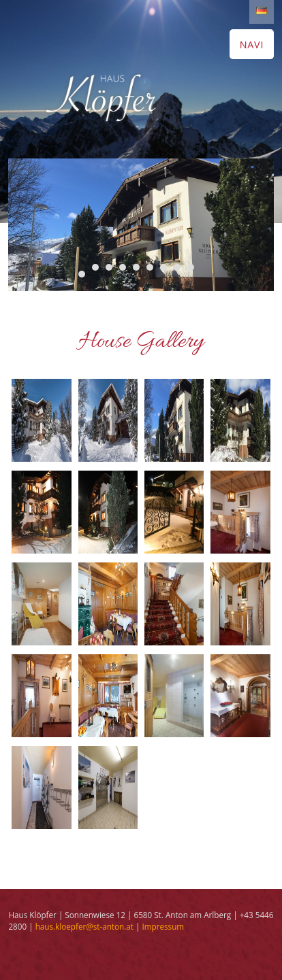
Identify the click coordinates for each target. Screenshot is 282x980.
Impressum (163, 926)
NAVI (252, 45)
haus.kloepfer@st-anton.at (84, 926)
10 (82, 274)
